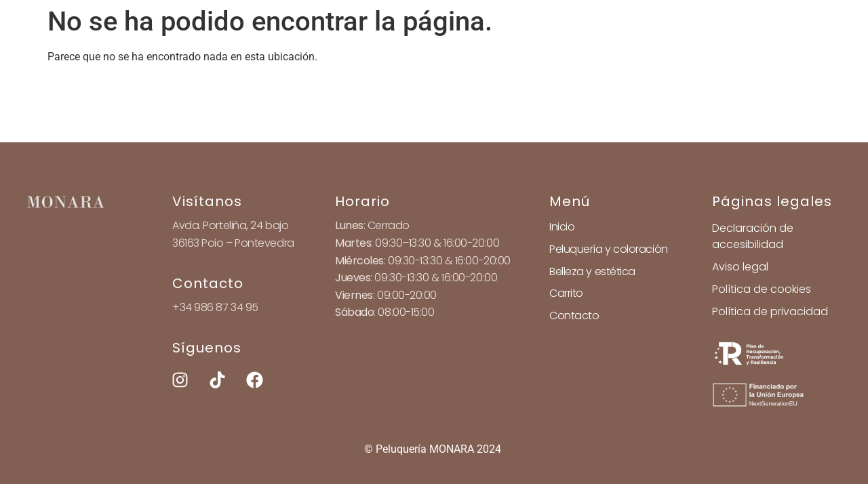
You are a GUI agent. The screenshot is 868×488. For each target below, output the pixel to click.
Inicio (562, 227)
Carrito (566, 293)
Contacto (574, 316)
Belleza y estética (592, 271)
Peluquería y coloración (609, 249)
